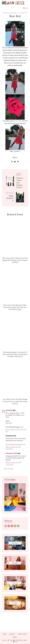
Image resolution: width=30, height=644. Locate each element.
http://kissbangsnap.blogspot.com (15, 444)
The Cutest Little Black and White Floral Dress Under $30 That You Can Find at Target (15, 307)
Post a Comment (9, 469)
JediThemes (15, 642)
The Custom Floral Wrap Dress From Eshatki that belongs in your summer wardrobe (15, 260)
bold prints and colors (10, 13)
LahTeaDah (9, 410)
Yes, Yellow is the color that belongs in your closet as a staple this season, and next (15, 401)
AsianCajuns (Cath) (11, 453)
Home (5, 634)
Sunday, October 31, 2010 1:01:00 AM (13, 464)
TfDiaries (21, 640)
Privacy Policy (22, 634)
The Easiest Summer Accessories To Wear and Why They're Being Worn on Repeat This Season (15, 354)
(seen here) (18, 121)
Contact (12, 634)
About (15, 637)
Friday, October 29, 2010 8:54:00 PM (13, 448)
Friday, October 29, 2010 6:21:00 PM (16, 431)
